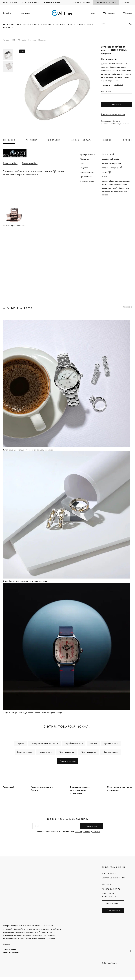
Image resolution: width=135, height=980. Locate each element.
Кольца (6, 40)
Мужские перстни (89, 752)
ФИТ (14, 40)
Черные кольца (46, 752)
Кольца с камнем (25, 752)
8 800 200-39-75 (10, 2)
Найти (130, 24)
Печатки (42, 40)
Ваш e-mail (106, 91)
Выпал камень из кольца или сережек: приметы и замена (28, 450)
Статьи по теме (18, 308)
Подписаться (91, 826)
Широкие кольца (110, 752)
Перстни (20, 743)
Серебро (32, 40)
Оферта (6, 944)
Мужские (22, 40)
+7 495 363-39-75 (31, 2)
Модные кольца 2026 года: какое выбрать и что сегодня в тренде (32, 713)
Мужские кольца (111, 743)
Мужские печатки (67, 752)
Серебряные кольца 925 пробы (45, 743)
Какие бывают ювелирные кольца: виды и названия (25, 581)
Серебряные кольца (74, 743)
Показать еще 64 (68, 761)
